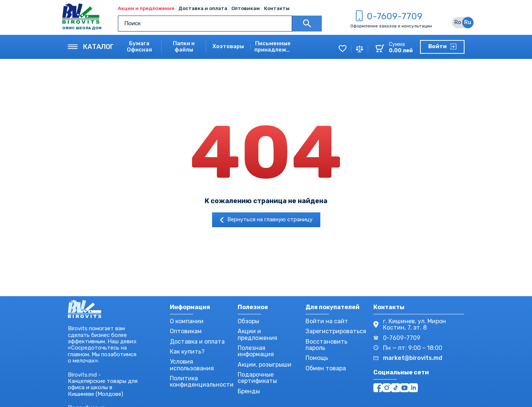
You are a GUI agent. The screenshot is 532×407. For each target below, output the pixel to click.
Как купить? (187, 352)
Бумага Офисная (139, 47)
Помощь (317, 358)
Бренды (249, 391)
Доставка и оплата (203, 8)
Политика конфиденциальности (202, 381)
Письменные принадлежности (273, 47)
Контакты (277, 8)
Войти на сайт (327, 321)
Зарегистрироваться (336, 331)
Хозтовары (228, 47)
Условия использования (192, 365)
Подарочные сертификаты (257, 378)
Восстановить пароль (326, 345)
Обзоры (248, 321)
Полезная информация (256, 351)
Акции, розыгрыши (265, 365)
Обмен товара (326, 368)
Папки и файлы (184, 47)
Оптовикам (246, 8)
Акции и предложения (146, 8)
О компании (187, 321)
